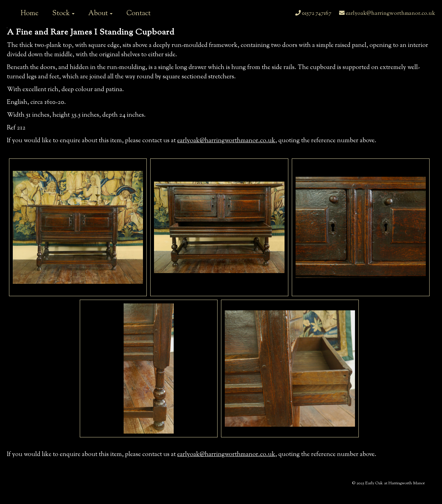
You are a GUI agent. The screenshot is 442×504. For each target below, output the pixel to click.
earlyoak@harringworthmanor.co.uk (387, 14)
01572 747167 (313, 14)
